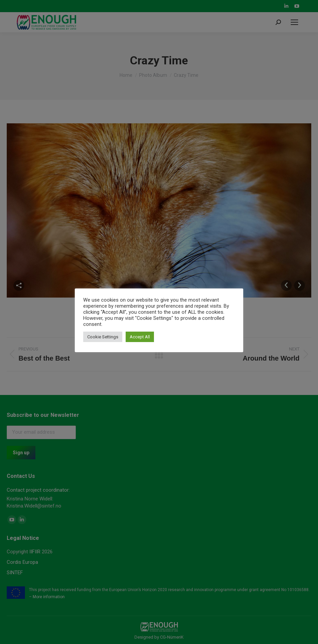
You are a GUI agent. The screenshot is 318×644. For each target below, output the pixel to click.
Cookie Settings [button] (103, 337)
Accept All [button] (140, 337)
